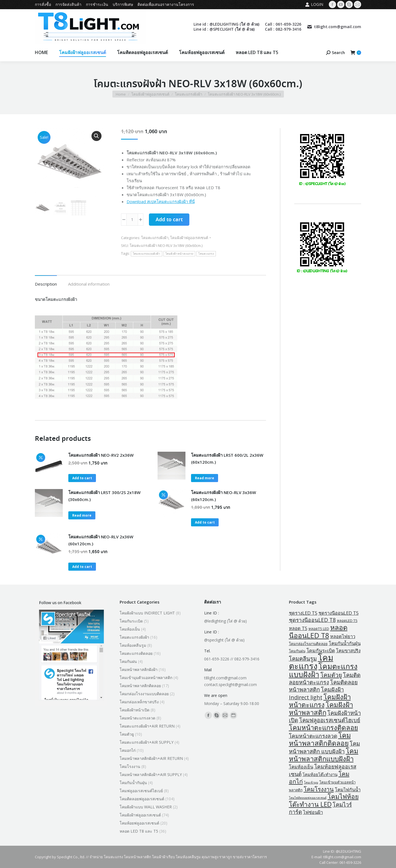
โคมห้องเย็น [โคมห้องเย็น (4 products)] (301, 767)
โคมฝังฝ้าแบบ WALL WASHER (146, 807)
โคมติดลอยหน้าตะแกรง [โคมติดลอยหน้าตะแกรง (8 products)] (325, 679)
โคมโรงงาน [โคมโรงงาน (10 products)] (319, 789)
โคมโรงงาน (130, 766)
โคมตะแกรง (206, 254)
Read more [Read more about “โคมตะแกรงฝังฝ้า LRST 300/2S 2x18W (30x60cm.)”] (82, 515)
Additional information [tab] (89, 284)
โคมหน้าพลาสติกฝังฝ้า (139, 669)
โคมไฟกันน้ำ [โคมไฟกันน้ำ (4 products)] (348, 790)
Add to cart (169, 220)
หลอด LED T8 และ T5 (139, 831)
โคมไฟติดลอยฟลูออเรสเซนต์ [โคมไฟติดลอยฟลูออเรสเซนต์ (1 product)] (308, 798)
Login (314, 4)
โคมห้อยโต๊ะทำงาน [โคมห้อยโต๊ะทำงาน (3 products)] (320, 774)
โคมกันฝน (128, 661)
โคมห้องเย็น (130, 629)
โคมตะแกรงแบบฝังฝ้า (147, 254)
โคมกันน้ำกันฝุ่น (133, 783)
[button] (96, 136)
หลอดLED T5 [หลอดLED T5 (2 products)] (347, 621)
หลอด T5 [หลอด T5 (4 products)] (298, 628)
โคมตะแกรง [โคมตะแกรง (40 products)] (311, 662)
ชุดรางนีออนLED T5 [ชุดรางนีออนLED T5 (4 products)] (339, 613)
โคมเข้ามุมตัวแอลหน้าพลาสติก (146, 678)
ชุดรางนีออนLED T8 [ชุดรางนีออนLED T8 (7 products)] (312, 620)
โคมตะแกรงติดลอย (136, 653)
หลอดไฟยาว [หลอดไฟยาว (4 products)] (343, 636)
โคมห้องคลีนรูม (133, 645)
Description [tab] (46, 284)
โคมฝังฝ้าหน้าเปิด (135, 710)
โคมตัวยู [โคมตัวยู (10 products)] (331, 675)
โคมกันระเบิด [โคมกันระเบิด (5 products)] (321, 650)
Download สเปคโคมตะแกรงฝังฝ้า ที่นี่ (161, 201)
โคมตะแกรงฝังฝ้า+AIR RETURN (147, 726)
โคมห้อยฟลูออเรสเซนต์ (139, 823)
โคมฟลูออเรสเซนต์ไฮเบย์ (141, 791)
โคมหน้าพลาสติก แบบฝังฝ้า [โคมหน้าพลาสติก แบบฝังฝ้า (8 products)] (324, 747)
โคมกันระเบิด (131, 621)
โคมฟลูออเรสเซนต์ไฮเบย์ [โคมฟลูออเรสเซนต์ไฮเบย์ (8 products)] (330, 720)
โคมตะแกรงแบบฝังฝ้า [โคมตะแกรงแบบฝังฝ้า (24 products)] (323, 670)
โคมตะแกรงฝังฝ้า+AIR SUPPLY (147, 742)
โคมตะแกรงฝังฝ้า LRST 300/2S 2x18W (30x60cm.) (104, 496)
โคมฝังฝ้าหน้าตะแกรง (179, 254)
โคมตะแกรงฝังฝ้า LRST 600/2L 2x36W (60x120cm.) (227, 459)
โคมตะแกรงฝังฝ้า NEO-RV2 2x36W (101, 455)
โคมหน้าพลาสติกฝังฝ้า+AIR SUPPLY (151, 775)
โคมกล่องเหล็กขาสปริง (139, 702)
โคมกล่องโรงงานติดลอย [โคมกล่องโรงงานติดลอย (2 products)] (308, 644)
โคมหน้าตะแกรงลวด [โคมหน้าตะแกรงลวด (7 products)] (313, 736)
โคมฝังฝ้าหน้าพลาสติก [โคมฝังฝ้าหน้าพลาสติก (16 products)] (321, 708)
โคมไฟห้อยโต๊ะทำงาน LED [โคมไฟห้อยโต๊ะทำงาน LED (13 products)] (324, 800)
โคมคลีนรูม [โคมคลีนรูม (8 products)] (303, 659)
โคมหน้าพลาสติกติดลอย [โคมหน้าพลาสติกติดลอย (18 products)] (320, 739)
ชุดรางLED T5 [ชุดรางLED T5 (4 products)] (303, 613)
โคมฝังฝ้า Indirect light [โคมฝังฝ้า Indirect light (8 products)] (316, 693)
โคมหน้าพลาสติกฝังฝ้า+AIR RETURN (151, 758)
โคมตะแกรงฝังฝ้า (155, 238)
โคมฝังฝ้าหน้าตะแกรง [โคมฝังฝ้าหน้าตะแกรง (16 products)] (320, 701)
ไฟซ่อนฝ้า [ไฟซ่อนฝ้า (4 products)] (313, 812)
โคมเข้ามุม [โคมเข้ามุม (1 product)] (311, 782)
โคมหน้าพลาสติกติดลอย (140, 686)
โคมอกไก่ (128, 750)
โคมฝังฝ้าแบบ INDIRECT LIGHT (147, 613)
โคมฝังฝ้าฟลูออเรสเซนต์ (189, 238)
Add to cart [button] (82, 478)
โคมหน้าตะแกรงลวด (137, 718)
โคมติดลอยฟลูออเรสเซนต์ (142, 799)
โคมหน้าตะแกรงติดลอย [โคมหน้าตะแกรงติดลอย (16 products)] (323, 727)
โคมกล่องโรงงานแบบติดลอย (144, 694)
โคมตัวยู (127, 734)
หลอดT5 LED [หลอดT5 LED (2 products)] (319, 629)
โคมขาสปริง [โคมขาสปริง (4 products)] (348, 651)
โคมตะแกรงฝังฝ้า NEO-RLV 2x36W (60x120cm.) (101, 540)
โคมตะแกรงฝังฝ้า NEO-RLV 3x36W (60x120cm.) (224, 496)
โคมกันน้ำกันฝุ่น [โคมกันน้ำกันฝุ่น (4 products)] (345, 643)
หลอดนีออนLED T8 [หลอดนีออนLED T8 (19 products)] (318, 631)
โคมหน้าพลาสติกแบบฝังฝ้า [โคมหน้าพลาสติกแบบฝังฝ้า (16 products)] (324, 755)
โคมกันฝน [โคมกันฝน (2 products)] (297, 651)
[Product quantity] (132, 220)
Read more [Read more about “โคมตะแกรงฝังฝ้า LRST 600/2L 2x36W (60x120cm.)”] (205, 478)
